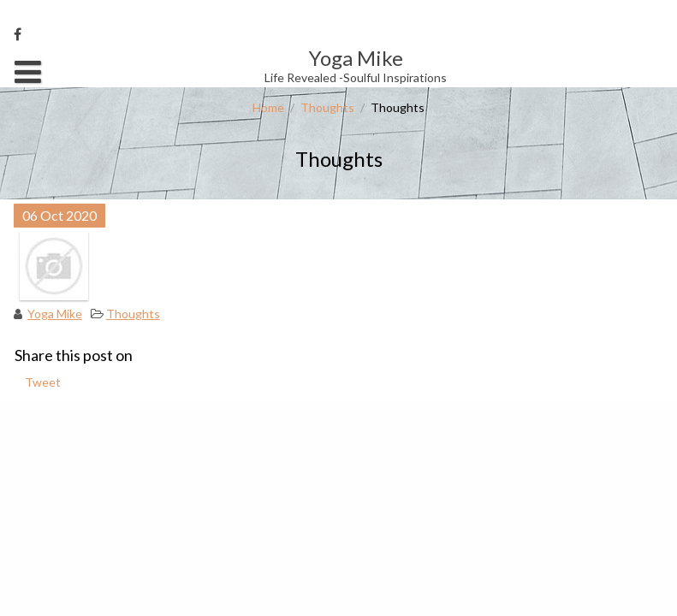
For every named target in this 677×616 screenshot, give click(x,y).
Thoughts (327, 107)
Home (268, 107)
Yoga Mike (55, 314)
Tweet (43, 382)
